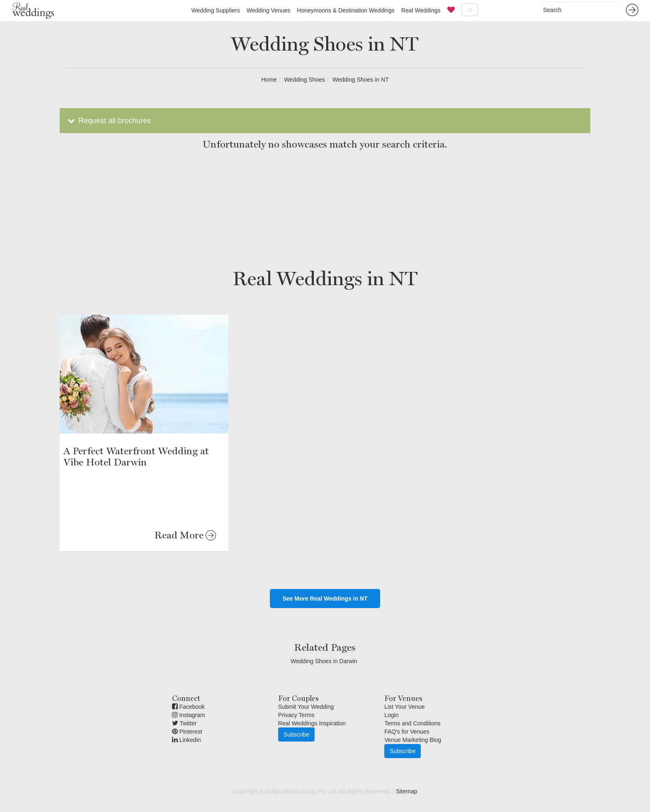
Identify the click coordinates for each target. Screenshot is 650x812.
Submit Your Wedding (306, 707)
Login (391, 715)
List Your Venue (404, 707)
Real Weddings (421, 10)
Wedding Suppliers (215, 10)
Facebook (188, 707)
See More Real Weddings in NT (325, 599)
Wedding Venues (269, 10)
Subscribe (296, 734)
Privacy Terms (296, 715)
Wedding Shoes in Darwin (324, 661)
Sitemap (406, 791)
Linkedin (187, 740)
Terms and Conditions (412, 723)
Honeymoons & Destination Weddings (346, 10)
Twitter (184, 723)
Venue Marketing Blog (413, 740)
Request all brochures (108, 121)
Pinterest (187, 732)
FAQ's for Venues (407, 732)
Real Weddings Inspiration (312, 723)
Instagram (189, 715)
